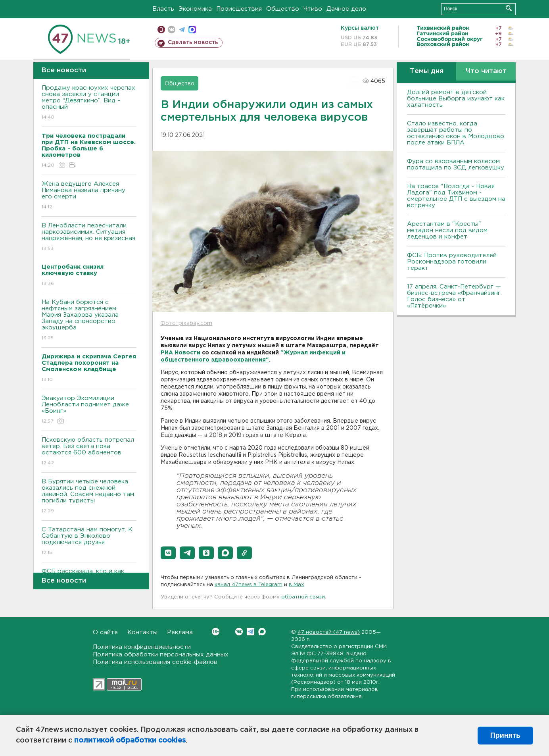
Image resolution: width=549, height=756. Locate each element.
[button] (168, 553)
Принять (505, 735)
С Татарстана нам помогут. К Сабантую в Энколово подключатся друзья (89, 542)
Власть (163, 9)
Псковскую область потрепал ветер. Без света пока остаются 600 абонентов (89, 452)
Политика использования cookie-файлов (155, 662)
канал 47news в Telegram (249, 585)
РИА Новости (180, 353)
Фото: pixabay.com (186, 323)
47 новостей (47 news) (329, 632)
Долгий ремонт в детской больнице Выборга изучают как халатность (456, 99)
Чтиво (313, 9)
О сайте (105, 632)
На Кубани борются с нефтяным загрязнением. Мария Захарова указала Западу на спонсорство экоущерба (89, 320)
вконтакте (172, 30)
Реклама (180, 632)
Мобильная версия (161, 30)
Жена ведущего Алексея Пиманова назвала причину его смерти (89, 196)
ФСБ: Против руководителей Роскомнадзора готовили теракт (452, 262)
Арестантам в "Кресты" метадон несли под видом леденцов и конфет (447, 230)
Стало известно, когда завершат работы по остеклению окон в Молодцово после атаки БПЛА (456, 133)
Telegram (251, 632)
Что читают (486, 71)
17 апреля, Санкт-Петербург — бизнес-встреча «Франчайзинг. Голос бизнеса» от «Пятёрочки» (454, 296)
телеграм (182, 30)
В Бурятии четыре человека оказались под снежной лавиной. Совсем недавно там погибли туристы (89, 497)
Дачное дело (346, 9)
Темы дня (427, 71)
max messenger (192, 30)
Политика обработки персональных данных (161, 655)
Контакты (142, 632)
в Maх (296, 585)
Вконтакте (216, 632)
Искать (509, 8)
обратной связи (303, 597)
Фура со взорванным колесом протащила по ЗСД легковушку (456, 164)
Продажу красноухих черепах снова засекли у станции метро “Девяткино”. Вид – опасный (89, 103)
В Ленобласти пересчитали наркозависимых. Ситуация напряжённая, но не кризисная (89, 238)
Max (262, 632)
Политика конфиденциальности (142, 647)
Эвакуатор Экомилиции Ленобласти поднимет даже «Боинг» (89, 410)
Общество (283, 9)
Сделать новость (193, 42)
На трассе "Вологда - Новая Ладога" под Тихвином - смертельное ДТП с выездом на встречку (456, 196)
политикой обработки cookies (130, 741)
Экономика (195, 9)
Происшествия (239, 9)
